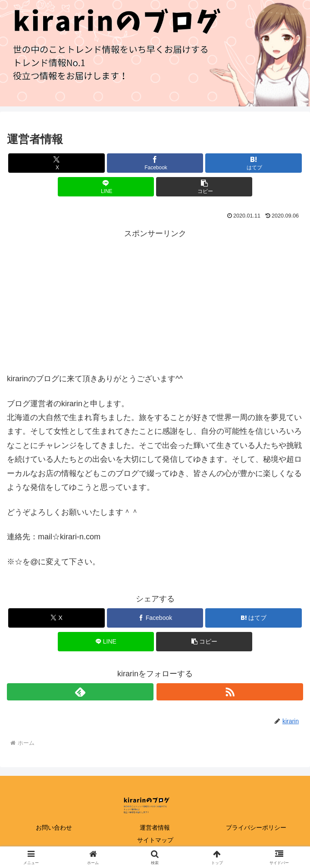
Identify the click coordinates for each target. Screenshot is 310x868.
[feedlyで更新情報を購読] (80, 692)
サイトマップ (155, 840)
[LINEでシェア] (106, 187)
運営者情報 (155, 828)
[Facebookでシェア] (155, 163)
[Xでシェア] (56, 163)
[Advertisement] (155, 301)
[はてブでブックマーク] (253, 163)
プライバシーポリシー (256, 828)
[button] (204, 187)
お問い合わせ (54, 828)
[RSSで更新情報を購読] (230, 692)
